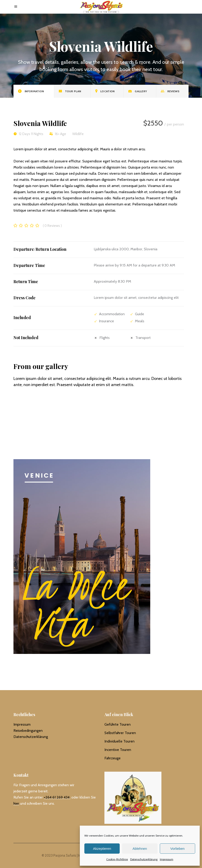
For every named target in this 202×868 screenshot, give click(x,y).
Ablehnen (140, 849)
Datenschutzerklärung (144, 859)
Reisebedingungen (28, 731)
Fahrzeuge (113, 758)
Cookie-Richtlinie (117, 859)
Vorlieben (177, 849)
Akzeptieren (102, 849)
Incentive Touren (118, 750)
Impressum (167, 859)
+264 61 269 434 (57, 797)
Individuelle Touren (119, 741)
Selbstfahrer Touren (120, 733)
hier (16, 803)
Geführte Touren (118, 724)
